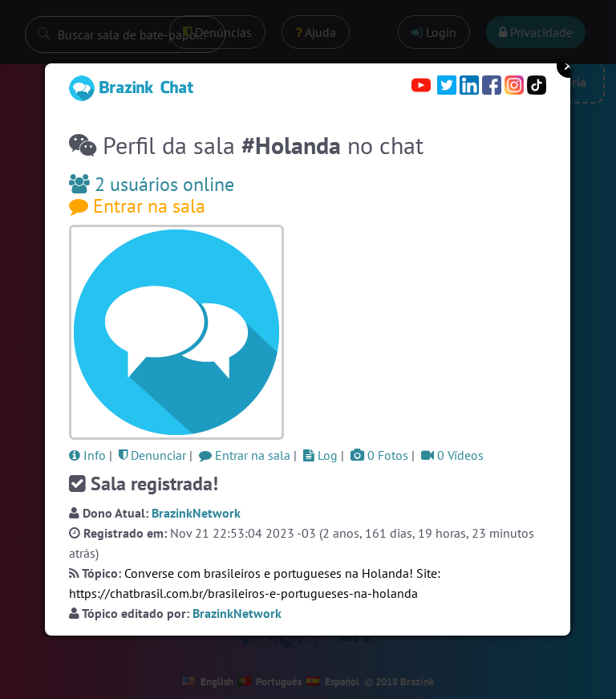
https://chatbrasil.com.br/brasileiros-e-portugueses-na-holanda (243, 593)
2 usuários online (152, 184)
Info (87, 455)
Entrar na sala (137, 206)
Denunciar (152, 455)
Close (569, 66)
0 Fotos (379, 455)
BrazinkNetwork (196, 513)
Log (320, 455)
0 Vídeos (452, 455)
